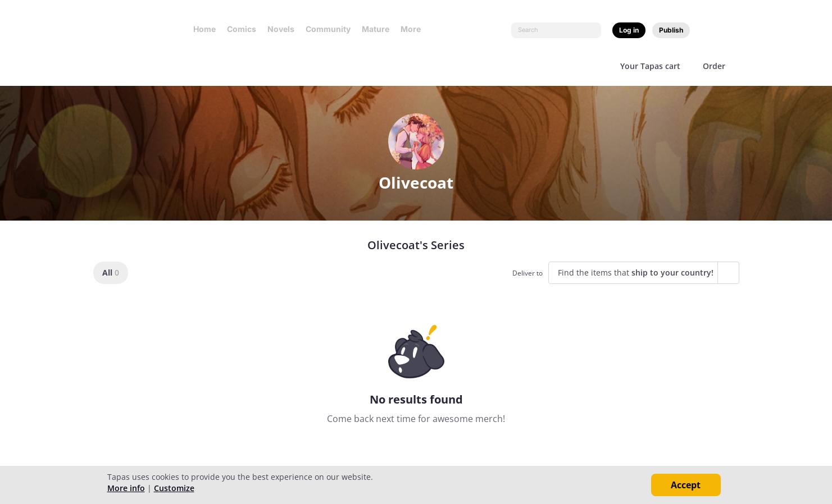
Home (204, 29)
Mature (376, 29)
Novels (281, 29)
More (414, 29)
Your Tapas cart (650, 66)
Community (328, 29)
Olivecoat (416, 182)
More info (126, 488)
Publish (671, 30)
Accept (686, 485)
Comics (242, 29)
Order (714, 66)
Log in (629, 30)
